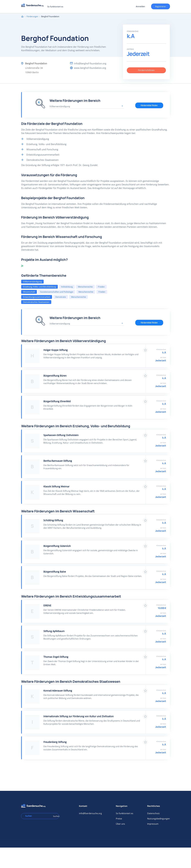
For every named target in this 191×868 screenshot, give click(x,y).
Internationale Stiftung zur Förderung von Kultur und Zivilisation (79, 716)
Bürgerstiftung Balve (55, 572)
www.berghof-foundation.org (90, 68)
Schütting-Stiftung (53, 520)
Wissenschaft (29, 292)
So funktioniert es (55, 7)
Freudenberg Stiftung (55, 742)
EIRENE (47, 605)
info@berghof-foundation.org (90, 63)
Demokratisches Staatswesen (36, 302)
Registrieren (161, 6)
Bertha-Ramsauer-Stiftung (58, 461)
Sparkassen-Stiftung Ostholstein (61, 435)
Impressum (153, 824)
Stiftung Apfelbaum (54, 631)
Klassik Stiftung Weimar (56, 486)
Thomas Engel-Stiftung (56, 657)
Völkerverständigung (32, 282)
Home (22, 16)
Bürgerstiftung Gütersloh (57, 546)
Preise (119, 819)
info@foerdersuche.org (90, 813)
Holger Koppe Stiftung (55, 350)
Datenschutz (153, 813)
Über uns (120, 824)
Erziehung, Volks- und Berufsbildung (39, 287)
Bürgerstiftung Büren (55, 376)
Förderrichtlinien (146, 70)
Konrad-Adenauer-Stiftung (58, 691)
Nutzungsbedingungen (159, 819)
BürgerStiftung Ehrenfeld (57, 401)
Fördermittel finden (149, 105)
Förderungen (32, 16)
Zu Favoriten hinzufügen (145, 350)
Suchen (55, 816)
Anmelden (140, 6)
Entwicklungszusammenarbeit (37, 297)
